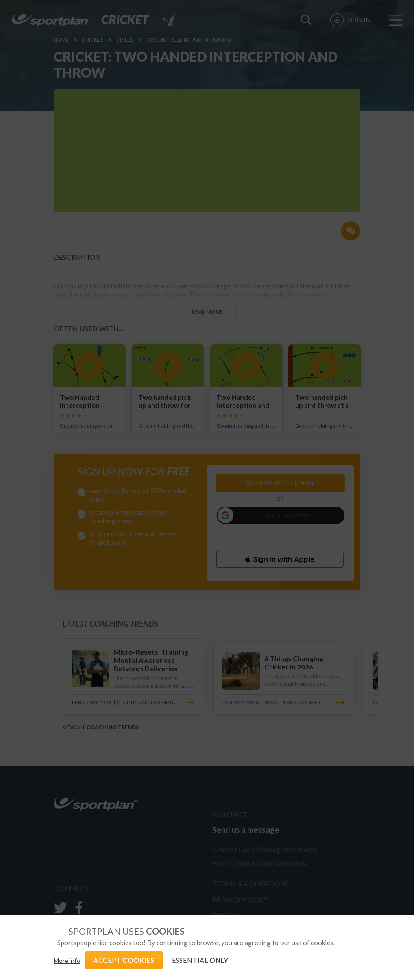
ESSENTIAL (200, 960)
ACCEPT (124, 960)
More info (67, 960)
